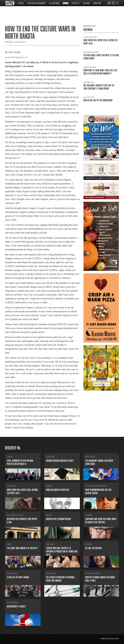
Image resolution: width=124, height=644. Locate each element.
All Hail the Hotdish (93, 548)
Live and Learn (93, 573)
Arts (9, 544)
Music (49, 515)
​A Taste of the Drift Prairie (18, 577)
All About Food (15, 515)
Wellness (51, 573)
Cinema (89, 515)
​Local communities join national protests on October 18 (20, 462)
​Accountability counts (16, 606)
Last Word (13, 603)
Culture (50, 457)
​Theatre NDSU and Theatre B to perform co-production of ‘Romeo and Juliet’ (62, 551)
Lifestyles (76, 3)
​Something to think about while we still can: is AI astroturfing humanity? (100, 72)
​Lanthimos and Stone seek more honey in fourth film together (101, 521)
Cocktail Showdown (96, 486)
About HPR (97, 3)
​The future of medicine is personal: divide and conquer (60, 579)
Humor (89, 544)
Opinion (66, 3)
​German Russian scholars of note (60, 461)
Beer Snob (12, 573)
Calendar (86, 3)
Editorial (88, 30)
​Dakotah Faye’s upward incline (58, 519)
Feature (21, 3)
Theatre (50, 544)
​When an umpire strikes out (58, 490)
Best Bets (90, 457)
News (10, 457)
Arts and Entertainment (37, 3)
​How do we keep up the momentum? (98, 100)
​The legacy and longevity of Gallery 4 (22, 548)
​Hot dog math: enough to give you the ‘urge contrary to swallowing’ (99, 87)
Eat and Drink (54, 3)
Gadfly (50, 486)
